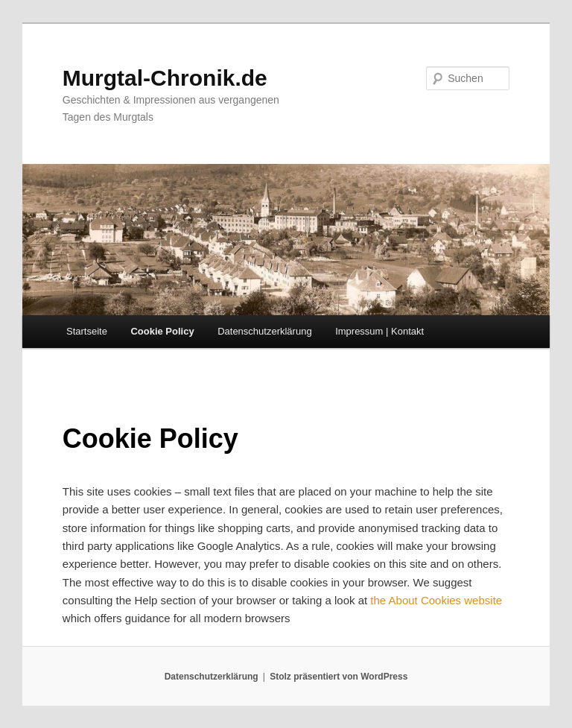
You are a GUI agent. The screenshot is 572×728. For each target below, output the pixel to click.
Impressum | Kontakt (379, 331)
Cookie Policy (162, 331)
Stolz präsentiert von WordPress (339, 677)
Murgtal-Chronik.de (165, 78)
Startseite (87, 331)
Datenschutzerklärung (264, 331)
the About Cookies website (436, 600)
